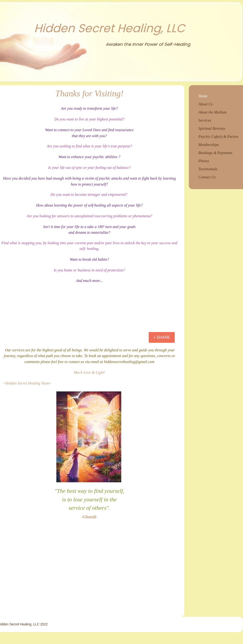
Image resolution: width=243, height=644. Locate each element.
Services (205, 120)
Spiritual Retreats (212, 128)
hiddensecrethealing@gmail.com (129, 362)
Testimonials (208, 169)
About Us (206, 104)
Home (203, 96)
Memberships (209, 145)
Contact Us (207, 177)
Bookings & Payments (215, 153)
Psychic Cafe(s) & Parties (218, 137)
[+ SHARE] (162, 337)
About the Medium (212, 112)
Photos (204, 161)
